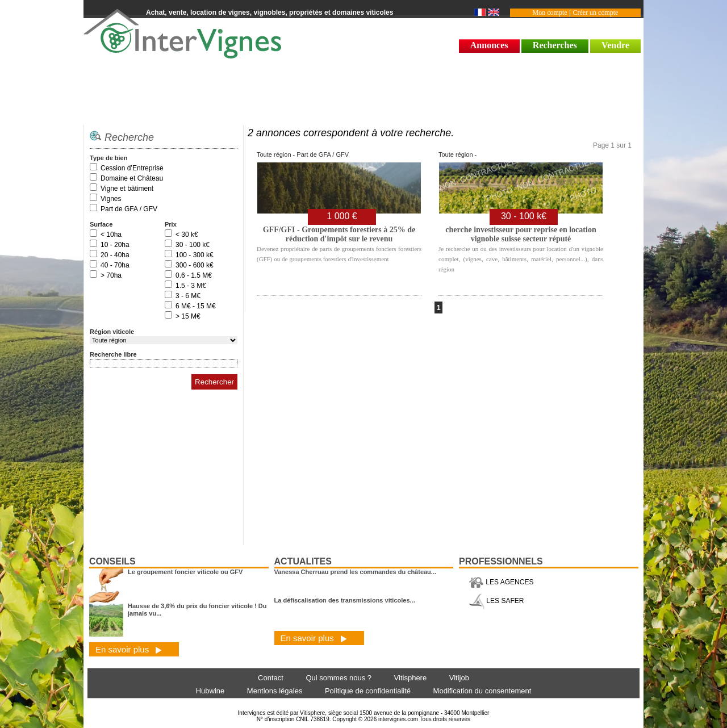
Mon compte (550, 12)
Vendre (615, 45)
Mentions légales (275, 691)
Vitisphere (411, 678)
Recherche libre (113, 354)
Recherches (555, 45)
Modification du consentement (482, 691)
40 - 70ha (115, 265)
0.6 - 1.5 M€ (194, 275)
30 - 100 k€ (193, 245)
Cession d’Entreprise (132, 168)
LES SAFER (496, 601)
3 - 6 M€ (188, 296)
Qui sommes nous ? (339, 678)
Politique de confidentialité (368, 691)
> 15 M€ (188, 316)
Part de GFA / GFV (129, 209)
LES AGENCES (501, 582)
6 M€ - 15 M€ (196, 306)
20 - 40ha (115, 255)
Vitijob (459, 678)
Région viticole (112, 332)
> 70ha (111, 275)
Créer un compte (595, 12)
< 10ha (111, 235)
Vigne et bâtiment (127, 189)
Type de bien (108, 158)
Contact (271, 678)
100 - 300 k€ (195, 255)
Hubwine (210, 691)
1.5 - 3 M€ (191, 286)
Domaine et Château (132, 178)
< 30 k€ (187, 235)
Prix (171, 224)
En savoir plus (129, 649)
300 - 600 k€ (195, 265)
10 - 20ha (115, 245)
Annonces (489, 45)
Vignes (111, 199)
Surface (101, 224)
